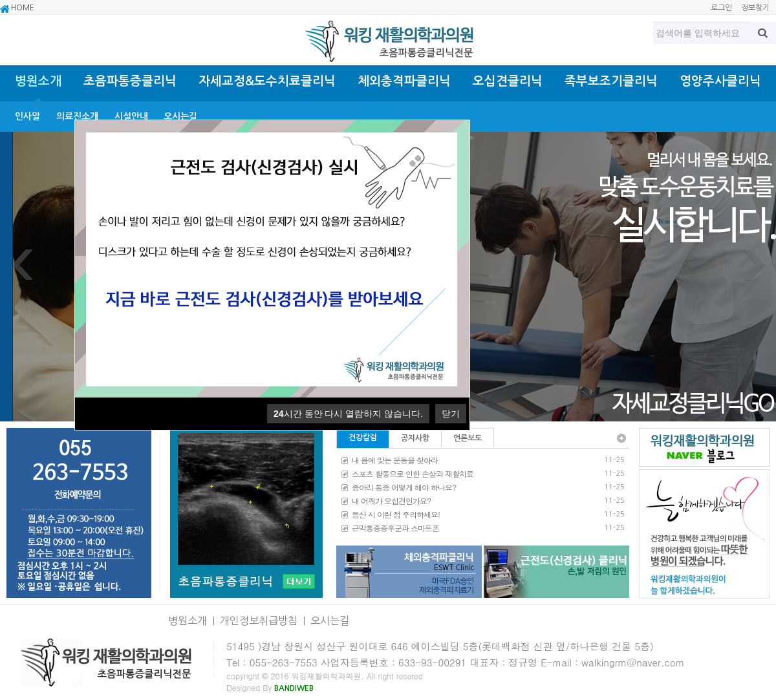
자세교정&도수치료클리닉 (267, 81)
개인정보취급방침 (259, 620)
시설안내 (131, 116)
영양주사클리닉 (720, 81)
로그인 (721, 8)
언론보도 (468, 438)
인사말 (27, 116)
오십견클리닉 (508, 81)
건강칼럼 (363, 438)
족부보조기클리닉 (611, 81)
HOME (17, 8)
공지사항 (415, 438)
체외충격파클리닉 (404, 81)
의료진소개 (77, 116)
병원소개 (38, 81)
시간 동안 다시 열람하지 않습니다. (348, 414)
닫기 (451, 414)
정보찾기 (755, 8)
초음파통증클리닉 (130, 81)
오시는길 (180, 116)
